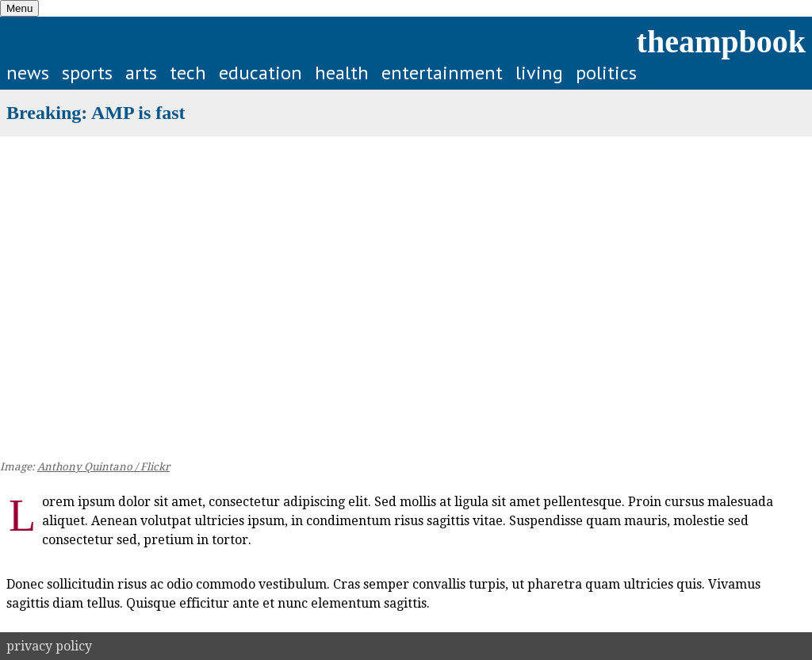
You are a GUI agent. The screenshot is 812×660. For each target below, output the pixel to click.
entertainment (442, 73)
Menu (19, 8)
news (28, 73)
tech (188, 73)
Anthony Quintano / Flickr (103, 467)
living (539, 73)
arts (141, 73)
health (342, 73)
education (260, 73)
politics (606, 73)
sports (87, 73)
